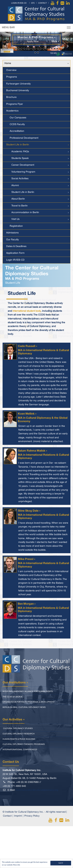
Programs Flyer (15, 104)
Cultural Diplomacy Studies (18, 728)
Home (8, 63)
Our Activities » (14, 720)
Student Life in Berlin (18, 145)
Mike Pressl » (27, 559)
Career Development (23, 165)
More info (16, 865)
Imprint (18, 816)
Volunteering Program (23, 172)
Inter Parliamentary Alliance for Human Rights (28, 692)
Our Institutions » (15, 683)
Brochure (11, 97)
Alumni (15, 186)
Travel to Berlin (20, 206)
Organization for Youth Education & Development (29, 702)
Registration (16, 226)
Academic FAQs (20, 152)
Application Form (15, 253)
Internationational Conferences (20, 750)
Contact (42, 3)
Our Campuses (18, 118)
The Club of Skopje (13, 697)
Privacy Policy (32, 816)
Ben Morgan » (27, 604)
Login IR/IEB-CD (19, 3)
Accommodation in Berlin (25, 213)
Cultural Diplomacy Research (19, 734)
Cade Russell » (28, 346)
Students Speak (20, 158)
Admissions (12, 233)
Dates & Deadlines (16, 246)
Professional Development (24, 138)
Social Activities (20, 179)
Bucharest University (18, 91)
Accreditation (17, 131)
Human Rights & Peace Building (19, 739)
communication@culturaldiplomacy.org (37, 790)
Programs (12, 77)
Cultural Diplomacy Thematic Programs (24, 744)
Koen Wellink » (27, 414)
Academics (12, 111)
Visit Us (15, 219)
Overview (11, 70)
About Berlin (18, 199)
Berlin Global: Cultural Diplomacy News (24, 707)
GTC (33, 3)
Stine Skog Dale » (29, 511)
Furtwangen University (18, 84)
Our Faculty (13, 240)
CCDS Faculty (17, 124)
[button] (5, 44)
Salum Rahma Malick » (33, 451)
